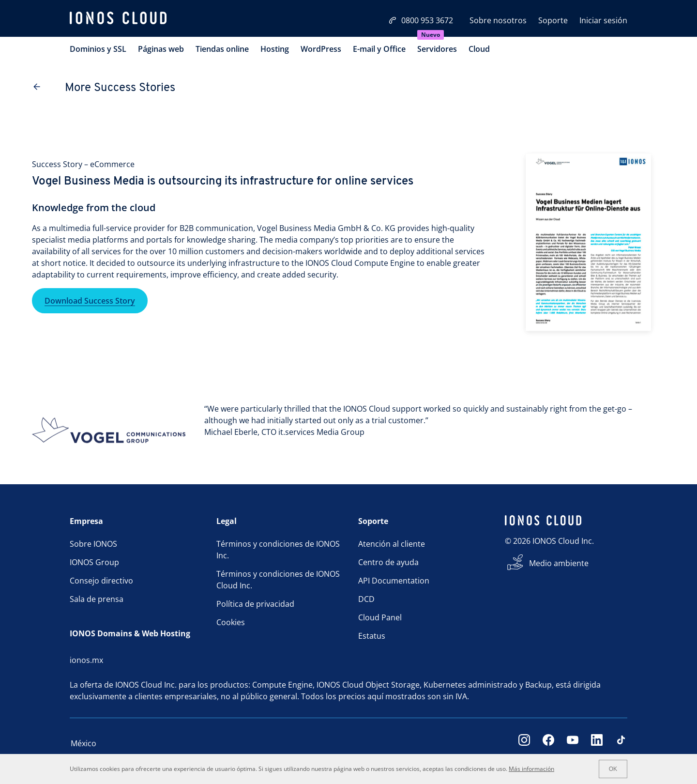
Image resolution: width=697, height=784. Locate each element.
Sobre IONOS (93, 544)
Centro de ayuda (388, 562)
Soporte (553, 20)
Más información (531, 769)
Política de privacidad (255, 604)
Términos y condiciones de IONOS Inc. (278, 550)
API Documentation (394, 581)
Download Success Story (90, 301)
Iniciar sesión (603, 20)
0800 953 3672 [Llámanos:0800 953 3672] (421, 20)
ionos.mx (86, 660)
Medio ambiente (559, 563)
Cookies (231, 622)
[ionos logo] (118, 19)
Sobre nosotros (498, 20)
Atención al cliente (392, 544)
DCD (366, 599)
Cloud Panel (380, 617)
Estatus (372, 636)
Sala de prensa (97, 599)
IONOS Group (94, 562)
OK (613, 769)
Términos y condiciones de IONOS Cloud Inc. (278, 580)
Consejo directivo (101, 581)
